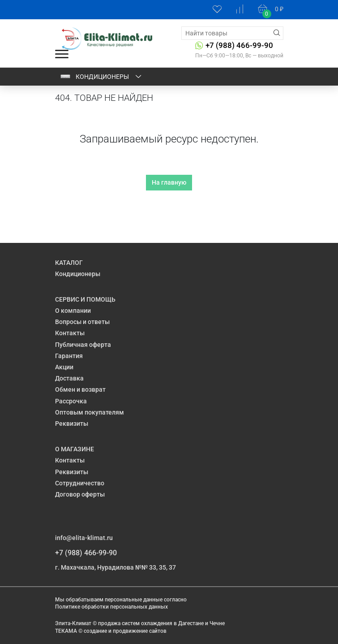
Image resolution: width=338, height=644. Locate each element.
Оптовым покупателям (90, 412)
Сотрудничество (80, 483)
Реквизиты (72, 424)
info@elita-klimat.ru (84, 538)
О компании (73, 311)
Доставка (69, 378)
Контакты (70, 333)
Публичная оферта (83, 345)
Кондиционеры (101, 77)
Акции (64, 367)
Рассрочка (71, 401)
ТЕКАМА (66, 631)
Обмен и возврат (80, 389)
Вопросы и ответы (82, 322)
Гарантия (69, 356)
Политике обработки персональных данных (111, 607)
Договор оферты (80, 494)
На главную (169, 182)
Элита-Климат (73, 623)
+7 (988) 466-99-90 (239, 45)
